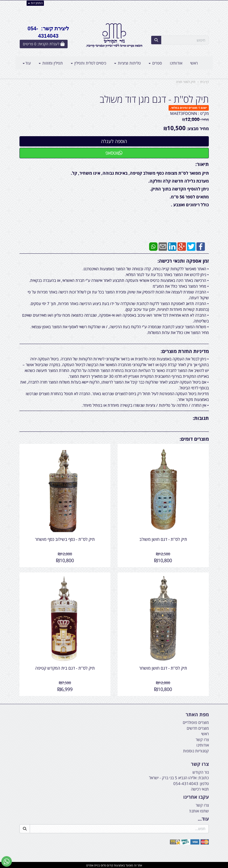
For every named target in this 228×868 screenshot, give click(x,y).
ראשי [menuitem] (194, 63)
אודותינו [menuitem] (176, 63)
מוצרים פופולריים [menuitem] (196, 722)
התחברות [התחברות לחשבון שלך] (35, 3)
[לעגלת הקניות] (44, 44)
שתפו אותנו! (199, 810)
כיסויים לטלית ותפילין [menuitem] (88, 63)
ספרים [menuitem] (155, 63)
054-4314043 (186, 783)
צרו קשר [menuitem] (202, 739)
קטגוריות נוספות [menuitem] (196, 750)
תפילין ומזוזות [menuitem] (51, 63)
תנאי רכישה (200, 788)
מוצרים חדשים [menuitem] (198, 727)
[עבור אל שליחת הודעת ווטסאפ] (7, 861)
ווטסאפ (114, 153)
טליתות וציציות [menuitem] (127, 63)
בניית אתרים (93, 864)
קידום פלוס (107, 864)
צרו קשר (202, 805)
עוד (27, 63)
